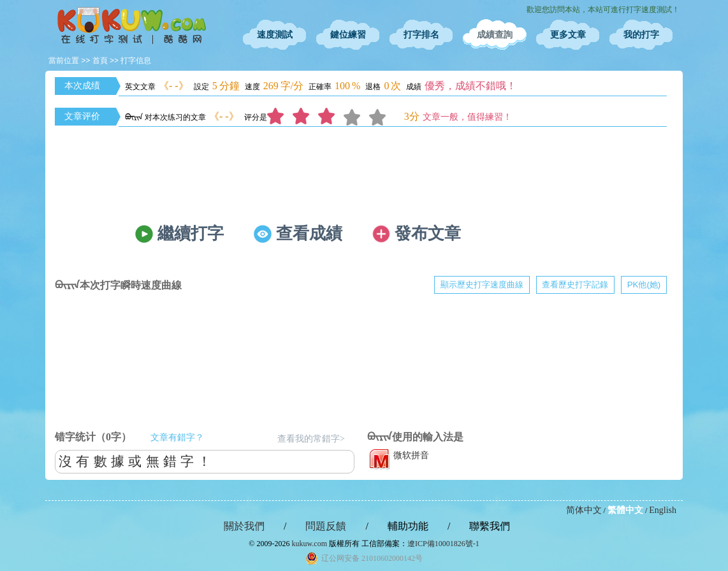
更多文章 (568, 35)
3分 (331, 117)
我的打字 (641, 35)
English (663, 510)
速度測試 (275, 35)
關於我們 (244, 526)
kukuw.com (309, 544)
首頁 (100, 61)
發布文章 (428, 234)
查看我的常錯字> (311, 439)
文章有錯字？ (177, 437)
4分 (356, 117)
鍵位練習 (348, 35)
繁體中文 (625, 510)
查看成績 (309, 234)
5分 (382, 117)
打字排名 (421, 35)
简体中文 (584, 510)
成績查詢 (495, 35)
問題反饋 (326, 526)
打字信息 (136, 61)
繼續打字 (191, 234)
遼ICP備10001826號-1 (443, 544)
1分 (280, 117)
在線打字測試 (131, 25)
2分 (305, 117)
